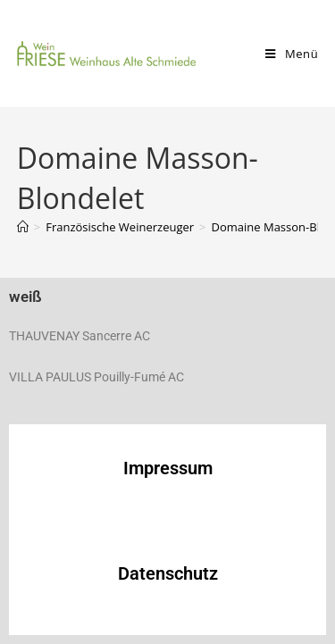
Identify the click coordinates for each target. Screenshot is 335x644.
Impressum (168, 468)
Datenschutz (168, 573)
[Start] (23, 227)
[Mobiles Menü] (292, 54)
